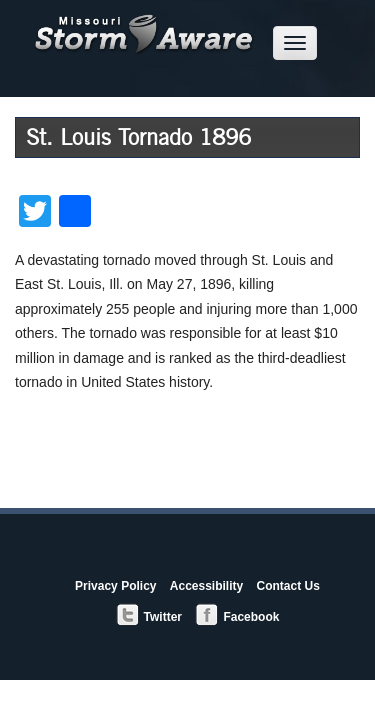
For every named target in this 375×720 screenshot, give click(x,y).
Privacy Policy (115, 586)
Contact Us (288, 586)
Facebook (237, 615)
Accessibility (206, 586)
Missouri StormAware (144, 29)
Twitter (149, 615)
